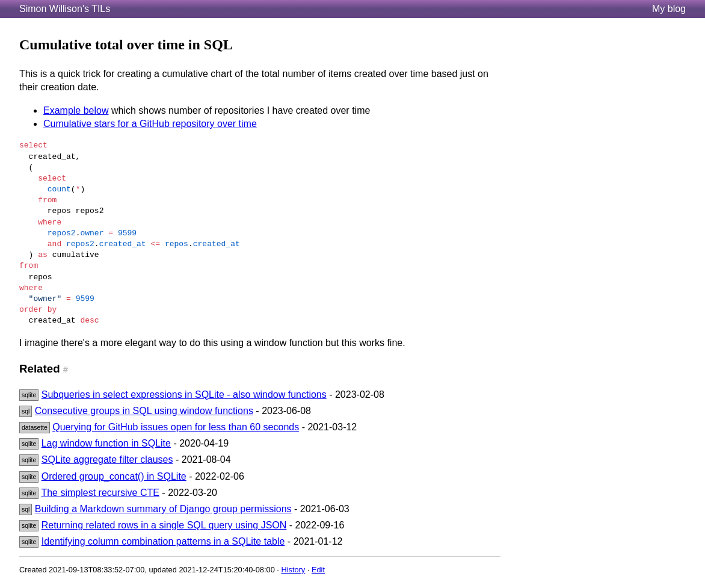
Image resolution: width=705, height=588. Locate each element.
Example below (76, 110)
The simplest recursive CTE (100, 493)
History (293, 570)
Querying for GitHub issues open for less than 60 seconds (176, 427)
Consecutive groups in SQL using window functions (144, 411)
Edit (318, 570)
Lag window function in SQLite (106, 443)
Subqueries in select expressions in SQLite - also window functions (184, 395)
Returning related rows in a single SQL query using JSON (164, 525)
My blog (669, 9)
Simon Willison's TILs (65, 9)
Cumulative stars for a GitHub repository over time (150, 124)
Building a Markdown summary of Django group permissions (163, 509)
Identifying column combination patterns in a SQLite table (163, 541)
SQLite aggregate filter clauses (107, 460)
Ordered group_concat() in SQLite (114, 476)
